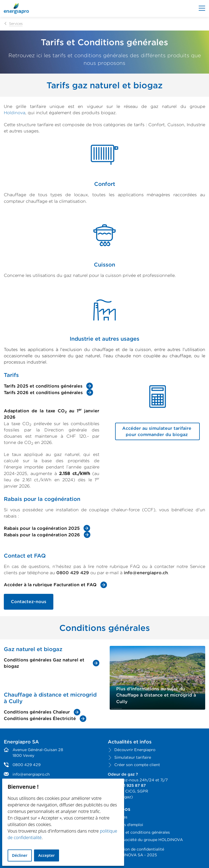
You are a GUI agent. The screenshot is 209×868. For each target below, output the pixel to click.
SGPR (143, 791)
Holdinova (15, 113)
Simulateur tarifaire (133, 757)
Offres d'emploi (129, 825)
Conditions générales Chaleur (37, 712)
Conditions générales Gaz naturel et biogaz (44, 663)
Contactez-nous (29, 602)
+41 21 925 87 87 (130, 785)
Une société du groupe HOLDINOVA (149, 840)
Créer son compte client (137, 765)
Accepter (47, 855)
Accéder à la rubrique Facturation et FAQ (50, 585)
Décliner (20, 855)
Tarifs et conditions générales (142, 832)
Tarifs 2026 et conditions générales (43, 393)
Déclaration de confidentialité (136, 849)
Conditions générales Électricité (40, 719)
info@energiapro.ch (31, 774)
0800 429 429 (27, 765)
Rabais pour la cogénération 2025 (42, 528)
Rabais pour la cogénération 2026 (42, 535)
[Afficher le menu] (202, 9)
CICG (130, 791)
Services (16, 24)
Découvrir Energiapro (135, 750)
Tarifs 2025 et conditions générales (43, 386)
